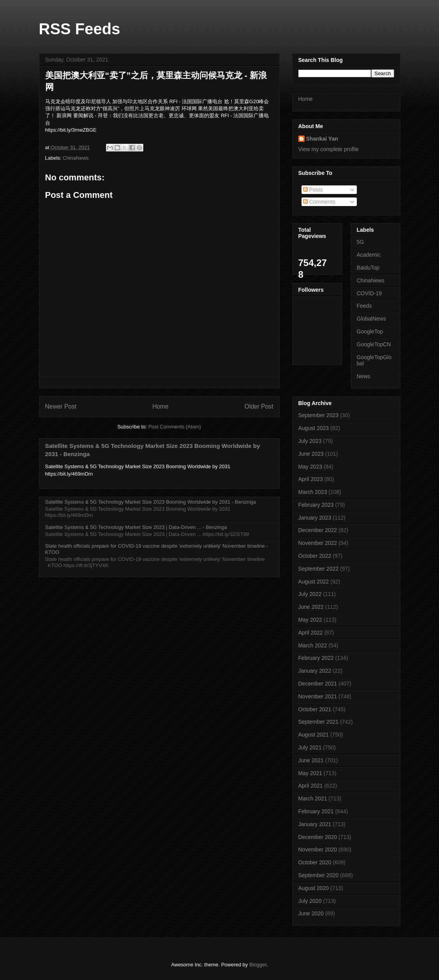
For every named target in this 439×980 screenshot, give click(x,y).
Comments (319, 202)
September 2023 (319, 415)
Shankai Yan (322, 139)
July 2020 (310, 901)
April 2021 (311, 786)
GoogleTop (370, 331)
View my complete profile (329, 149)
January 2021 (315, 824)
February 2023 (316, 505)
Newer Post (61, 406)
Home (160, 406)
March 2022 (313, 645)
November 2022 (318, 543)
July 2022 (310, 594)
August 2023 (314, 428)
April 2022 (311, 633)
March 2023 (313, 492)
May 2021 (310, 773)
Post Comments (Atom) (175, 427)
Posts (313, 190)
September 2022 (319, 569)
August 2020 (314, 888)
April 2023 (311, 479)
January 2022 (315, 671)
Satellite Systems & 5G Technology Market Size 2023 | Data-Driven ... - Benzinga (136, 527)
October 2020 (315, 862)
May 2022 (310, 620)
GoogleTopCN (374, 344)
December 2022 (318, 530)
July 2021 (310, 747)
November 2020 (318, 850)
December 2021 (318, 684)
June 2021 (311, 760)
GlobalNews (371, 319)
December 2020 (318, 837)
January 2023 (315, 518)
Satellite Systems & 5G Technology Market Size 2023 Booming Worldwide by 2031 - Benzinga (151, 502)
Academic (369, 255)
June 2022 (311, 607)
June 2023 (311, 454)
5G (361, 242)
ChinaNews (76, 158)
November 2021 (318, 696)
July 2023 (310, 441)
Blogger (258, 965)
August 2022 (314, 582)
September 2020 (319, 875)
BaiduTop (368, 268)
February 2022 (316, 658)
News (364, 376)
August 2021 (314, 735)
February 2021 (316, 811)
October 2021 (315, 709)
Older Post (259, 406)
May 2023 (310, 467)
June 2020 (311, 913)
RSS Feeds (80, 29)
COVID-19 (369, 293)
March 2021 (313, 798)
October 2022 (315, 556)
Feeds (364, 306)
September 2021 (319, 722)
